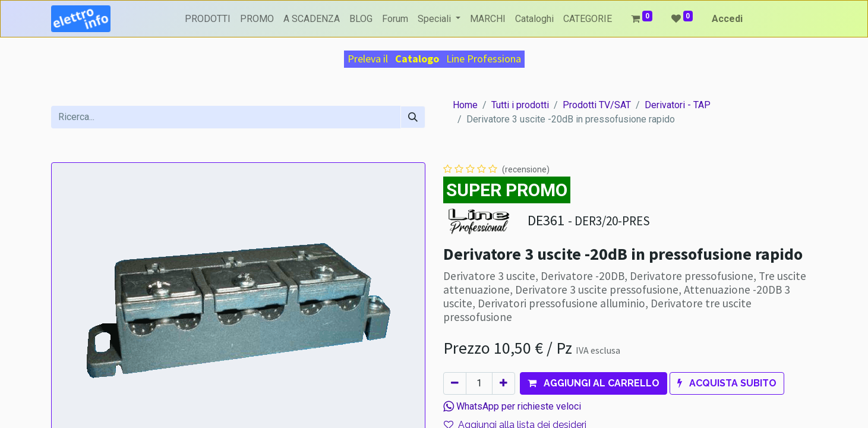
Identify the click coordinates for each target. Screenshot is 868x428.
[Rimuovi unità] (455, 383)
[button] (594, 383)
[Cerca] (413, 117)
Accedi (727, 19)
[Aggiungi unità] (504, 383)
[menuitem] (208, 19)
